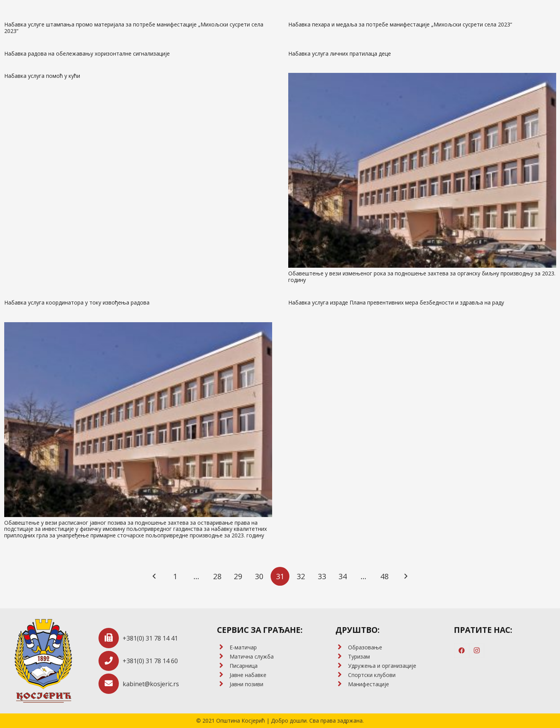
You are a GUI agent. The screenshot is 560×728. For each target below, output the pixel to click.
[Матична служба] (223, 657)
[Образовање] (342, 647)
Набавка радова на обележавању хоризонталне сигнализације (87, 54)
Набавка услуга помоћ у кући (42, 76)
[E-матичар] (223, 647)
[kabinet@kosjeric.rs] (111, 684)
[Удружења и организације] (342, 666)
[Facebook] (461, 651)
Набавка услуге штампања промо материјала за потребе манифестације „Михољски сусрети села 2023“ (134, 28)
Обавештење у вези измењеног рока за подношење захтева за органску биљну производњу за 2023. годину (422, 277)
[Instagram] (477, 651)
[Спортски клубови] (342, 675)
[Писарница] (223, 666)
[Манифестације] (342, 684)
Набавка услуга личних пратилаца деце (340, 54)
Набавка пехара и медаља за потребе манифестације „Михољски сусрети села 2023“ (400, 24)
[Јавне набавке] (223, 675)
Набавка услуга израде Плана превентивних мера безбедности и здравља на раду (396, 302)
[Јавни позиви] (223, 684)
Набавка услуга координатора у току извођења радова (77, 302)
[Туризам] (342, 657)
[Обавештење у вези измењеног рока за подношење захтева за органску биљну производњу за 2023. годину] (422, 170)
